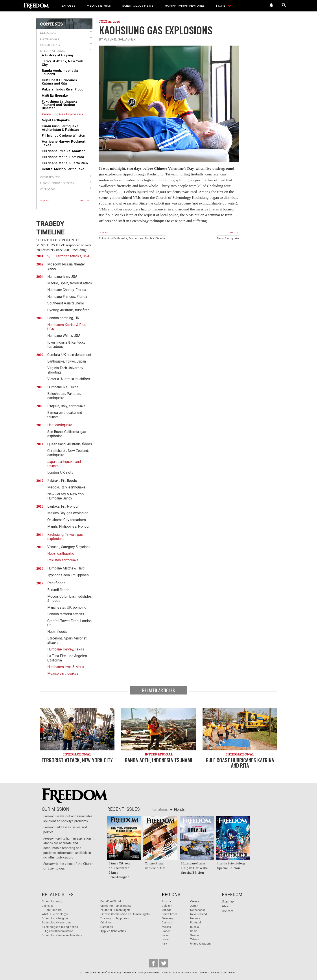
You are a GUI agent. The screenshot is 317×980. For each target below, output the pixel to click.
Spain (194, 931)
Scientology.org (52, 901)
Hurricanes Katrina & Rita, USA (67, 327)
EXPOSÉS (68, 6)
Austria (166, 901)
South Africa (170, 914)
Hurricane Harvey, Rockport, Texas (64, 143)
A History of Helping (57, 55)
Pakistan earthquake (63, 560)
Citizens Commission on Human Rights (125, 914)
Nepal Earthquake (56, 120)
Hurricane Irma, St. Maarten (64, 151)
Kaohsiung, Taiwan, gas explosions (65, 537)
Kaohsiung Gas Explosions (62, 114)
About (226, 906)
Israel (165, 939)
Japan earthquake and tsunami (64, 464)
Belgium (167, 906)
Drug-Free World (111, 901)
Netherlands (198, 910)
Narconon (107, 927)
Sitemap (228, 902)
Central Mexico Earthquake (63, 169)
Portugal (195, 922)
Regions (171, 895)
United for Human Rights (116, 906)
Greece (195, 901)
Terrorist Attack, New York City (62, 63)
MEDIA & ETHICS (99, 6)
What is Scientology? (55, 914)
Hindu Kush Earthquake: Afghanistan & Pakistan (61, 128)
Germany (167, 918)
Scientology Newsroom (57, 922)
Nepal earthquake (61, 554)
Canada (167, 910)
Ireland (166, 935)
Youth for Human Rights (115, 910)
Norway (195, 918)
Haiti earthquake (60, 425)
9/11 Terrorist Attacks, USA (68, 256)
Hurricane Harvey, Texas (66, 649)
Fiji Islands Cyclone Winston (64, 136)
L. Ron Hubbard (52, 910)
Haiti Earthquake (55, 96)
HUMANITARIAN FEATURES (185, 6)
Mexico (166, 927)
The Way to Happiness (115, 918)
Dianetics (48, 906)
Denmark (167, 922)
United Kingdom (200, 944)
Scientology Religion (55, 918)
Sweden (195, 935)
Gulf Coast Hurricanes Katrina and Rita (59, 82)
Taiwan (195, 939)
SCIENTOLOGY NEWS (138, 6)
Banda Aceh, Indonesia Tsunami (60, 72)
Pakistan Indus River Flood (63, 89)
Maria (80, 667)
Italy (164, 944)
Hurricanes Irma (59, 667)
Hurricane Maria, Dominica (63, 157)
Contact (228, 911)
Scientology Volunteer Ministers (62, 935)
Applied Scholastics (113, 931)
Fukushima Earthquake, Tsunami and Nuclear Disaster (60, 105)
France (166, 931)
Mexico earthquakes (63, 673)
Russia (194, 927)
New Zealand (199, 914)
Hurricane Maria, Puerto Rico (65, 163)
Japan (194, 906)
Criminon (106, 922)
